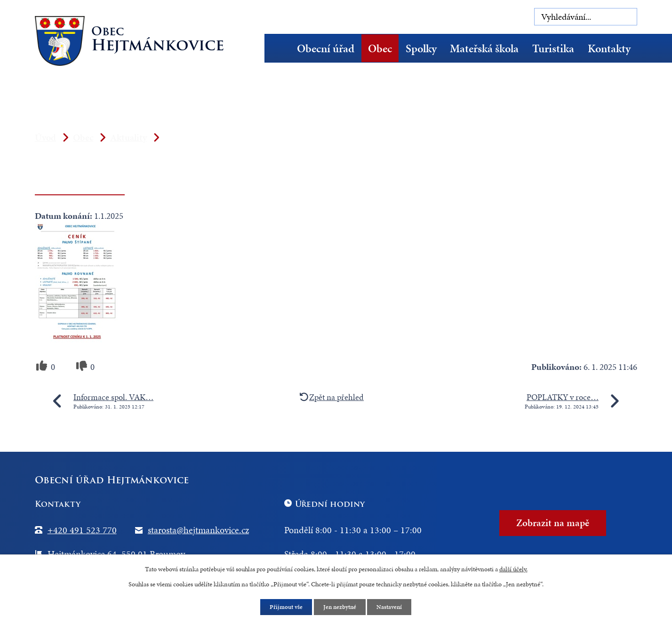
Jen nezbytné (340, 607)
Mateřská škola (484, 48)
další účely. (513, 568)
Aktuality (128, 137)
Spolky (421, 48)
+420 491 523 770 (82, 530)
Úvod (281, 48)
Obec (380, 48)
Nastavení (392, 607)
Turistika (553, 48)
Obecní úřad (326, 48)
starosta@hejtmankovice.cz (198, 530)
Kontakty (609, 48)
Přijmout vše (284, 607)
